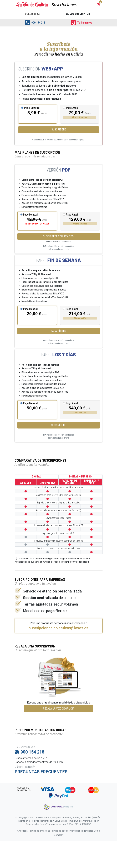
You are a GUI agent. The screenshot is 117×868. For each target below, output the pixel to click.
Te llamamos (81, 23)
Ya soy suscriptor (78, 14)
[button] (99, 4)
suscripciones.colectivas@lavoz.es (58, 628)
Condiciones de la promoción (59, 242)
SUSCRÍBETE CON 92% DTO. (58, 236)
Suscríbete (58, 130)
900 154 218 (35, 23)
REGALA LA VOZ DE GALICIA (59, 709)
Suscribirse (33, 14)
